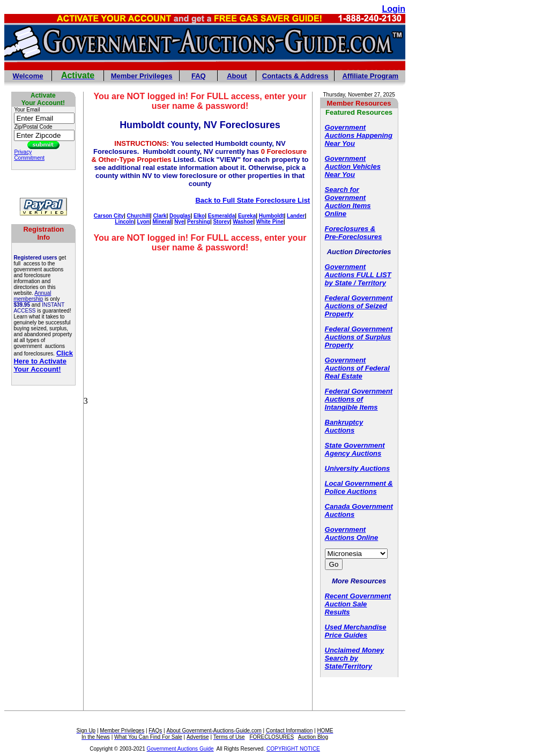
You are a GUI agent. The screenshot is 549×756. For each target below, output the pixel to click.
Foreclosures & (350, 229)
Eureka (247, 216)
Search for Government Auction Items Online (348, 202)
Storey (221, 222)
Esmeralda (222, 216)
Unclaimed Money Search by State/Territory (355, 658)
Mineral (162, 222)
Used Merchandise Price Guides (356, 631)
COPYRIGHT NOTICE (293, 749)
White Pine (270, 222)
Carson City (109, 216)
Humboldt (272, 216)
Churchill (138, 216)
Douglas (180, 216)
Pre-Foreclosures (354, 237)
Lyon (143, 222)
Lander (296, 216)
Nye (179, 222)
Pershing (199, 222)
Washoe (243, 222)
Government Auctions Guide (180, 749)
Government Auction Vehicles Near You (353, 166)
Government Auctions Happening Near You (359, 135)
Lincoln (124, 222)
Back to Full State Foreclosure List (253, 200)
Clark (159, 216)
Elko (199, 216)
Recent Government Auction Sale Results (358, 604)
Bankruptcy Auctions (344, 426)
